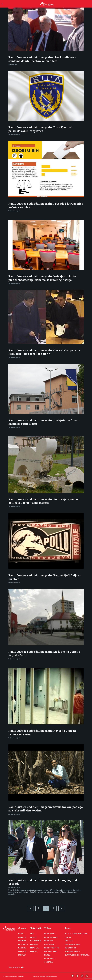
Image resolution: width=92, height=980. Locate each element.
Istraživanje (36, 941)
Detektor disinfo (52, 948)
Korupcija (69, 941)
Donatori (22, 937)
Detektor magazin (52, 937)
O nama (22, 928)
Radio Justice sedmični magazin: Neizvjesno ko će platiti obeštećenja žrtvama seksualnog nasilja (42, 278)
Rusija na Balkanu (73, 944)
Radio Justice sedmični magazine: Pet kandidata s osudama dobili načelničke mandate (42, 59)
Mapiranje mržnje (72, 951)
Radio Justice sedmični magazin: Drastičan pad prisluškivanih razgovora (40, 129)
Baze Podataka (17, 967)
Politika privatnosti (51, 976)
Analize (34, 937)
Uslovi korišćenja (39, 976)
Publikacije (23, 944)
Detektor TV (50, 934)
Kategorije (36, 928)
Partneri (22, 941)
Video (47, 928)
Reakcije (34, 951)
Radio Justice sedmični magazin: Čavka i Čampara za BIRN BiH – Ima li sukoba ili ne (44, 352)
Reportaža (35, 948)
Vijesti (33, 934)
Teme (68, 928)
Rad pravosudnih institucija (77, 955)
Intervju (34, 944)
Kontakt (22, 955)
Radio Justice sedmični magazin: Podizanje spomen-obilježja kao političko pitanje (44, 501)
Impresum (22, 951)
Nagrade (22, 948)
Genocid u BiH (71, 948)
